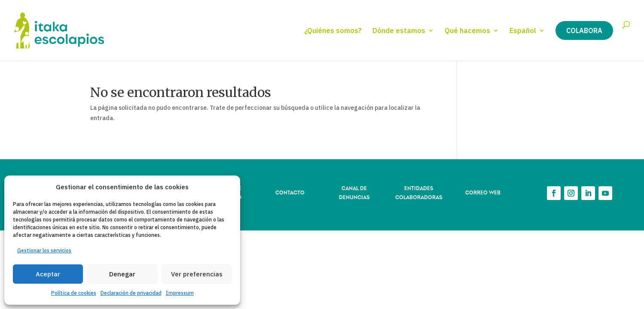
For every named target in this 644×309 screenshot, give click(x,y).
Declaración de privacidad (131, 293)
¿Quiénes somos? (333, 31)
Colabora (584, 30)
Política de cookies (74, 293)
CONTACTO (290, 192)
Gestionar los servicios (44, 250)
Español (523, 31)
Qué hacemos (467, 31)
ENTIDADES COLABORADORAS (419, 192)
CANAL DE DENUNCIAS (354, 192)
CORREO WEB (483, 192)
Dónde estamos (399, 31)
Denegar (122, 274)
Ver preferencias (197, 274)
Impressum (180, 293)
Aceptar (48, 274)
